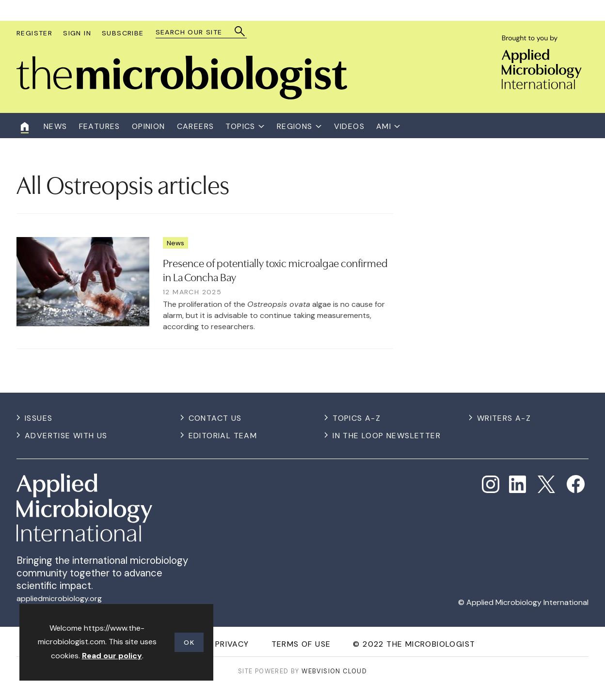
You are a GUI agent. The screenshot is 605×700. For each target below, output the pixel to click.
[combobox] (197, 32)
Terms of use (301, 644)
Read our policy (112, 656)
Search (240, 31)
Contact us (215, 418)
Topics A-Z (357, 418)
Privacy (232, 644)
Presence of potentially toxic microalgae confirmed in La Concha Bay (275, 269)
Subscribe (123, 33)
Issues (39, 418)
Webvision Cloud (334, 671)
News (175, 243)
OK (189, 642)
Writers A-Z (504, 418)
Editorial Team (223, 436)
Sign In (77, 33)
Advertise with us (66, 436)
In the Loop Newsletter (387, 436)
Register (34, 33)
